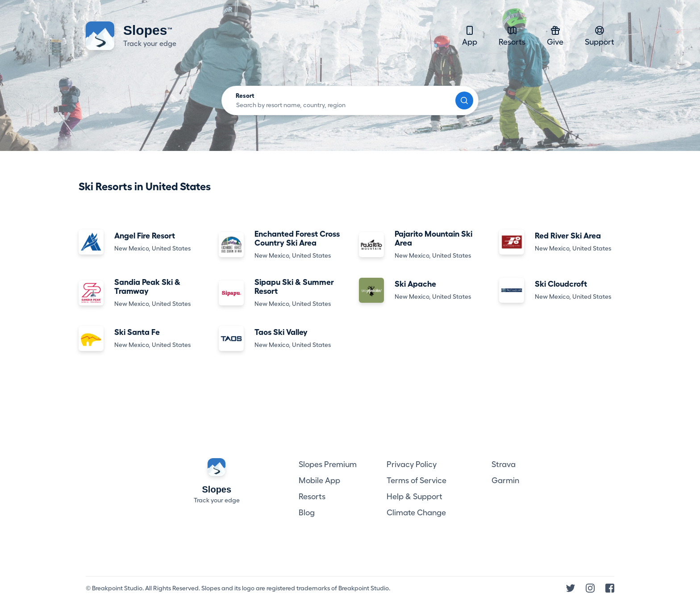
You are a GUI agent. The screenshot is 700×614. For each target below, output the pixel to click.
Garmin (505, 480)
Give (555, 36)
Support (600, 36)
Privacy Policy (412, 464)
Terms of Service (417, 480)
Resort (245, 96)
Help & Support (415, 497)
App (470, 36)
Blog (307, 513)
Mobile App (319, 480)
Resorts (512, 36)
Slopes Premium (328, 464)
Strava (504, 464)
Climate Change (416, 513)
